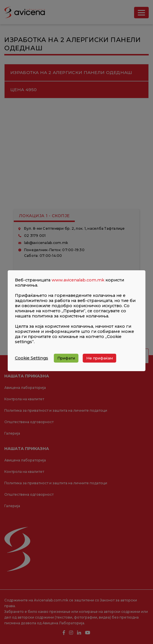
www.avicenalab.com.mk (78, 280)
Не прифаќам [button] (100, 358)
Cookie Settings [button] (32, 358)
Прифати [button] (66, 358)
